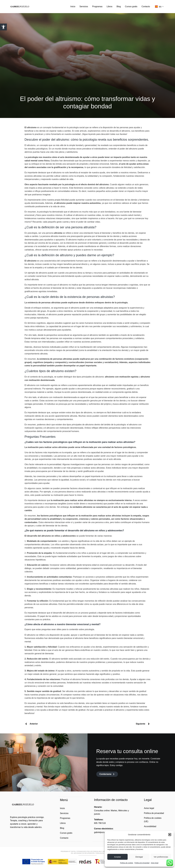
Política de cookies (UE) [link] (153, 820)
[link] (3, 27)
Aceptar (118, 857)
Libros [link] (110, 6)
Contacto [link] (146, 6)
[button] (170, 835)
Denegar (139, 857)
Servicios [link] (84, 6)
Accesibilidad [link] (150, 826)
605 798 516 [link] (100, 823)
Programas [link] (97, 6)
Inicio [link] (73, 6)
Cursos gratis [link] (131, 6)
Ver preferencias (161, 857)
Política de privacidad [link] (142, 863)
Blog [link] (119, 6)
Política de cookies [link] (127, 863)
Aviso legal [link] (155, 863)
